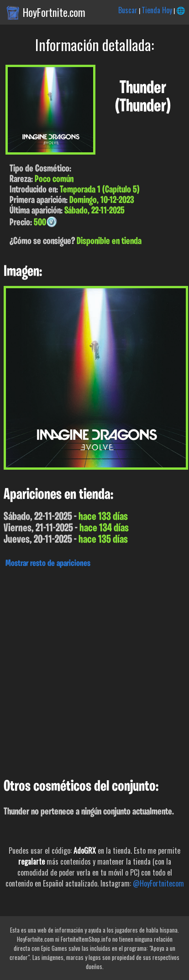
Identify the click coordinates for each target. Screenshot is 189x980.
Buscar (128, 10)
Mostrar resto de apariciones (48, 564)
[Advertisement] (94, 671)
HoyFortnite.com (54, 12)
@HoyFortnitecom (158, 883)
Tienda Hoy (157, 10)
